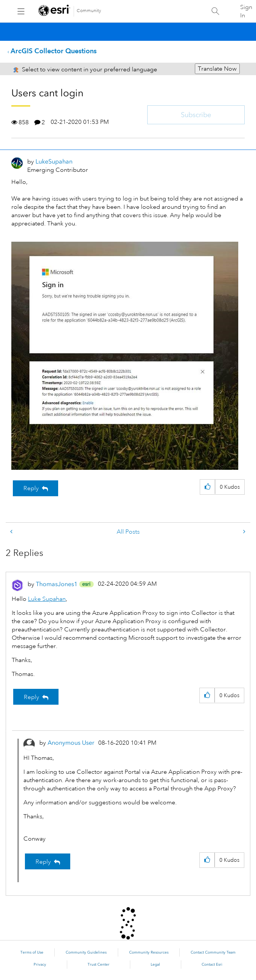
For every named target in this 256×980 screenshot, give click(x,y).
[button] (207, 487)
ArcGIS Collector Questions (54, 51)
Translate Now (217, 69)
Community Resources (149, 952)
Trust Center (99, 965)
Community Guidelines (86, 952)
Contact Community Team (213, 952)
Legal (155, 965)
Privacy (40, 965)
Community (89, 11)
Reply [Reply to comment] (32, 697)
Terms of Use (32, 952)
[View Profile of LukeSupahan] (54, 161)
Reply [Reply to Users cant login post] (31, 488)
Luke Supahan (47, 599)
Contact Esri (212, 965)
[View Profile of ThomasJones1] (57, 584)
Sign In (246, 11)
